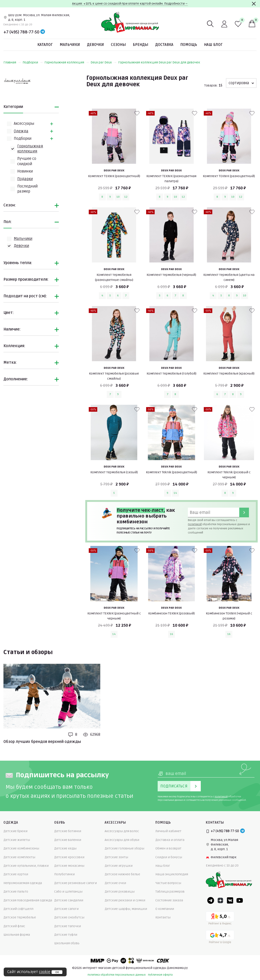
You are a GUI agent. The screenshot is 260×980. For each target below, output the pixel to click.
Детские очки (115, 883)
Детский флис (14, 926)
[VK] (230, 900)
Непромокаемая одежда (23, 883)
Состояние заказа (169, 900)
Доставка (164, 45)
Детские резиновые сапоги (75, 883)
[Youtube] (240, 900)
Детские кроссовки (69, 857)
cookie (45, 972)
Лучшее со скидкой (27, 161)
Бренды (140, 45)
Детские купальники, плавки (26, 866)
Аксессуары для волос (122, 831)
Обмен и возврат (168, 848)
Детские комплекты (19, 857)
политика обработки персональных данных (117, 975)
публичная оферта (160, 975)
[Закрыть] (254, 4)
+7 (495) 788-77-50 (21, 32)
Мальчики (70, 45)
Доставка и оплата (170, 840)
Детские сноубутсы (69, 917)
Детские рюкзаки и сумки (125, 900)
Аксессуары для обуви (122, 840)
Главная (12, 62)
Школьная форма (17, 935)
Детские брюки (15, 831)
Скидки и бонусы (169, 857)
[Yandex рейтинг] (220, 919)
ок (57, 972)
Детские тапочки (68, 926)
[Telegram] (43, 32)
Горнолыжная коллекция (67, 62)
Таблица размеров (170, 892)
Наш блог (213, 45)
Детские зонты (116, 857)
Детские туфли (66, 935)
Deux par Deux (103, 62)
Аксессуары (24, 124)
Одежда (21, 131)
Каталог (45, 45)
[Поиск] (210, 24)
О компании (165, 909)
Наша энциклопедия (172, 874)
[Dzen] (220, 900)
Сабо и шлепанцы (68, 892)
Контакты (163, 917)
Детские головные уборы (124, 848)
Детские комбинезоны (21, 848)
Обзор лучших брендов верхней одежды (42, 742)
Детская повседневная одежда (28, 900)
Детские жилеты (17, 840)
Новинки (25, 171)
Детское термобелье (20, 917)
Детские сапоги (66, 909)
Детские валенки (68, 840)
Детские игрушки (119, 866)
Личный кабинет (168, 831)
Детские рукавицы (120, 892)
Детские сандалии (69, 900)
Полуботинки (64, 874)
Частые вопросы (168, 883)
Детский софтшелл (18, 909)
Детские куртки (16, 874)
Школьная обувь (67, 943)
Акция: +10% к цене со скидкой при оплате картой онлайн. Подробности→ (130, 4)
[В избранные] (137, 113)
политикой (195, 524)
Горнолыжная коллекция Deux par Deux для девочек (159, 62)
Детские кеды (65, 848)
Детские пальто (16, 892)
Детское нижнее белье (122, 874)
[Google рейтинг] (220, 938)
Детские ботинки (68, 831)
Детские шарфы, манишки (126, 909)
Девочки (95, 45)
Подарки (25, 179)
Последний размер (27, 189)
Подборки (33, 62)
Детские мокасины (69, 866)
